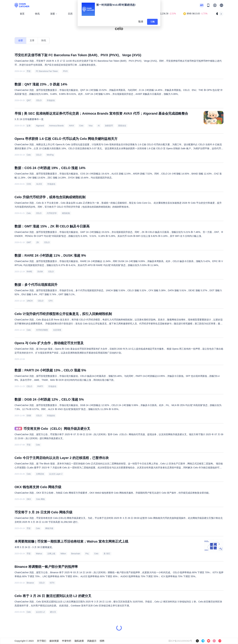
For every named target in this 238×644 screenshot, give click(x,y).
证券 (29, 126)
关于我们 (41, 641)
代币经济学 (52, 213)
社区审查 (57, 330)
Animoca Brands (56, 126)
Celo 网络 (40, 499)
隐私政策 (79, 641)
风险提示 (92, 641)
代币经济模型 (42, 330)
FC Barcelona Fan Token (47, 71)
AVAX (71, 126)
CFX (51, 301)
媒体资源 (54, 641)
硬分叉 (53, 612)
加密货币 (109, 126)
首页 (22, 14)
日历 (70, 14)
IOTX (52, 583)
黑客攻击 (122, 126)
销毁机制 (66, 213)
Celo (81, 126)
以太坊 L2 (40, 612)
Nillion (63, 554)
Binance (30, 583)
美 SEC (107, 554)
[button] (221, 5)
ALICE (39, 184)
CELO (39, 100)
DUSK (40, 272)
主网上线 (51, 554)
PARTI (40, 386)
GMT (29, 242)
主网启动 (40, 474)
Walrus (39, 554)
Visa (90, 126)
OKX (29, 499)
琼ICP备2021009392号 (180, 641)
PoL (87, 554)
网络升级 (49, 528)
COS (29, 184)
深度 (54, 14)
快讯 (37, 14)
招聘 (102, 641)
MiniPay (50, 155)
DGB (29, 416)
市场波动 (51, 100)
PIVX (65, 71)
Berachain (76, 554)
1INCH (30, 301)
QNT (29, 100)
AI (99, 126)
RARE (29, 272)
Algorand (40, 126)
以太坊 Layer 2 (56, 474)
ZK (38, 242)
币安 (29, 71)
